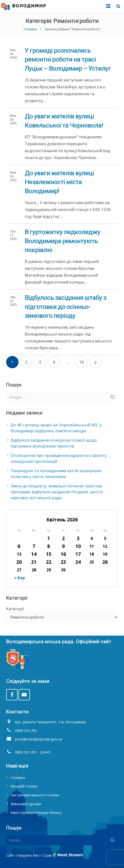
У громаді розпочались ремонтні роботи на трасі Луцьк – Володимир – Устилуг (68, 59)
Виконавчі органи (26, 804)
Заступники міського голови (35, 795)
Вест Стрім (42, 855)
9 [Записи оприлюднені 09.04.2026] (63, 546)
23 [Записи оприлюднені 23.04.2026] (63, 562)
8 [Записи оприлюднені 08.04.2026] (49, 546)
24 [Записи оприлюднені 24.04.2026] (78, 562)
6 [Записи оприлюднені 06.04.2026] (19, 546)
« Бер (20, 578)
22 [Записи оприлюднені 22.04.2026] (49, 562)
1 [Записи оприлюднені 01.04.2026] (49, 538)
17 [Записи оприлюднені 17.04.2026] (78, 554)
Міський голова (24, 786)
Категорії (15, 609)
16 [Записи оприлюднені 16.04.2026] (63, 554)
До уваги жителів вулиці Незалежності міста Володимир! (59, 182)
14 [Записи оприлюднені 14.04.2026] (34, 554)
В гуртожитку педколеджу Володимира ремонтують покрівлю (62, 241)
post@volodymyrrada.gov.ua (39, 739)
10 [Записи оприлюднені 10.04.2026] (78, 546)
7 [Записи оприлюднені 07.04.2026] (34, 546)
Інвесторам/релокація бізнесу (36, 812)
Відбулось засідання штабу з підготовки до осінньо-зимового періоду (65, 307)
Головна (30, 29)
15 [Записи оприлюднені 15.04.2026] (49, 554)
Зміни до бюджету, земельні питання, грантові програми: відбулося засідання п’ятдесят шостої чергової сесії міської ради (57, 492)
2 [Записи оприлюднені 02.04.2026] (63, 538)
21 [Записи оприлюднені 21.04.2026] (34, 562)
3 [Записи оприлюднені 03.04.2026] (78, 538)
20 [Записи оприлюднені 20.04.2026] (19, 562)
